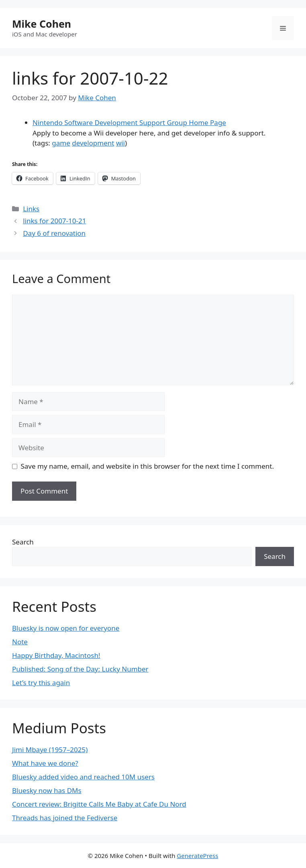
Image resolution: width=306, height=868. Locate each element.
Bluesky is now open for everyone (66, 628)
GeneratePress (197, 856)
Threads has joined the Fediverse (65, 818)
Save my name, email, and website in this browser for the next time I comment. (147, 466)
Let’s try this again (41, 683)
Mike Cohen (42, 24)
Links (31, 209)
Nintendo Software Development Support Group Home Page (129, 122)
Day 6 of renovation (54, 233)
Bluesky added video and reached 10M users (83, 777)
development (93, 143)
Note (20, 642)
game (61, 143)
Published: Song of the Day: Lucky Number (80, 669)
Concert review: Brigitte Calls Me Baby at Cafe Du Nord (99, 804)
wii (120, 143)
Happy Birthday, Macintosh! (56, 655)
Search (23, 542)
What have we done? (45, 763)
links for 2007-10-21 (54, 221)
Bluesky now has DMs (47, 790)
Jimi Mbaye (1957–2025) (50, 750)
